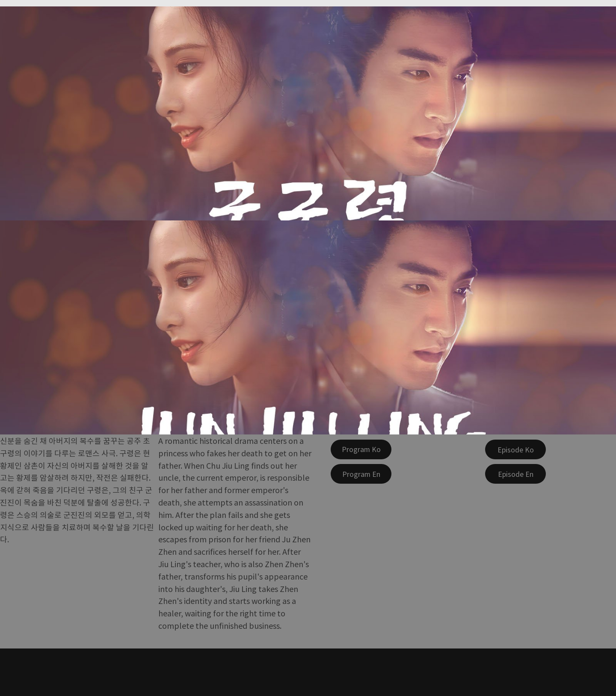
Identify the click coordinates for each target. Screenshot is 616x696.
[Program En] (361, 474)
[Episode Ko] (515, 449)
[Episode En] (515, 474)
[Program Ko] (361, 449)
